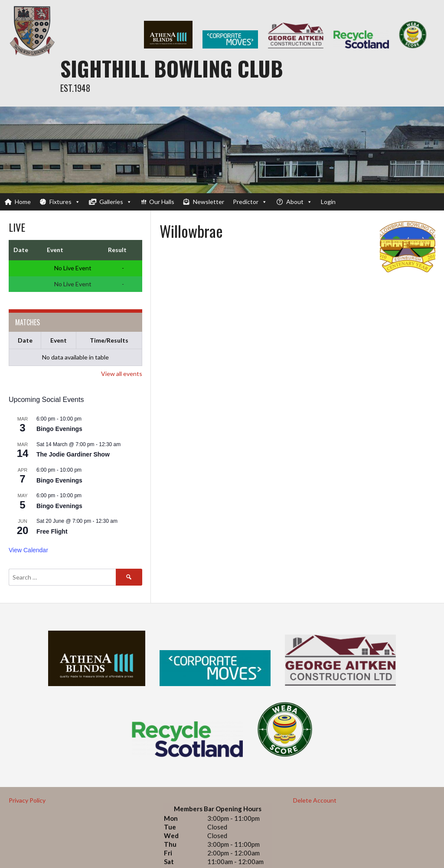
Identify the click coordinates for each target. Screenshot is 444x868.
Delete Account (315, 800)
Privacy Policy (27, 800)
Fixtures (65, 202)
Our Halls (162, 202)
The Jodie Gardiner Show (73, 454)
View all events (122, 374)
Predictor (250, 202)
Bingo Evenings (59, 429)
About (299, 202)
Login (328, 202)
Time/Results (109, 340)
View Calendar (28, 550)
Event (59, 340)
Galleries (116, 202)
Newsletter (209, 202)
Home (23, 202)
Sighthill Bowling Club (172, 68)
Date (25, 340)
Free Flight (52, 531)
